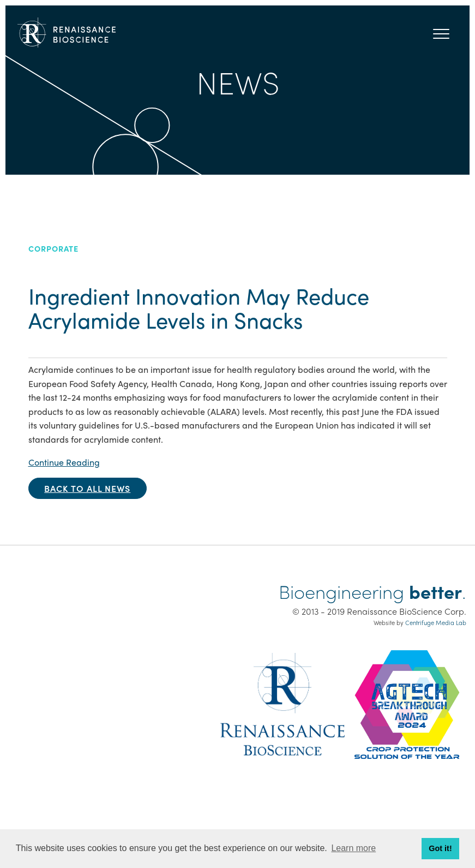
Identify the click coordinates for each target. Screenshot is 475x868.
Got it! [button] (440, 848)
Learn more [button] (353, 848)
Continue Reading (64, 462)
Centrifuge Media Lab (436, 622)
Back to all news (87, 488)
